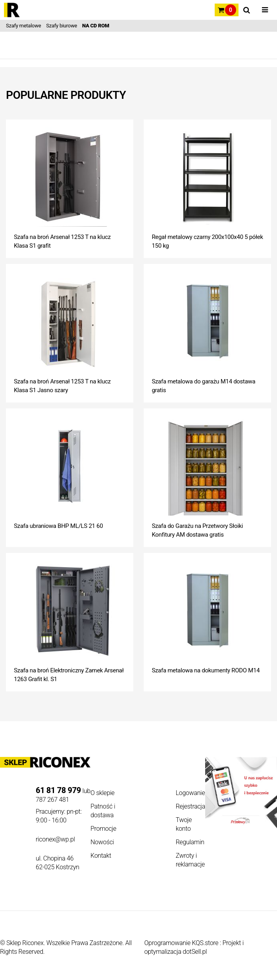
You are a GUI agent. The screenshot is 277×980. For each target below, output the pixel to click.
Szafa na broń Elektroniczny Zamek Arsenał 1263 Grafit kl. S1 (69, 675)
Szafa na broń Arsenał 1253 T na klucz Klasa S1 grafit (62, 241)
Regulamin (190, 842)
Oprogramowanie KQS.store (182, 943)
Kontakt (101, 856)
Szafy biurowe (62, 26)
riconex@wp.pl (55, 839)
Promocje (103, 829)
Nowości (102, 842)
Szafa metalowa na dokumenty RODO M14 (206, 670)
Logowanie (190, 793)
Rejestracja (190, 806)
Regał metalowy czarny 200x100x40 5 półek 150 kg (207, 241)
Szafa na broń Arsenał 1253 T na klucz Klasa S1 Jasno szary (62, 386)
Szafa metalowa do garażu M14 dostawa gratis (203, 386)
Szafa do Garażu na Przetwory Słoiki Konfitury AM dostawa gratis (197, 530)
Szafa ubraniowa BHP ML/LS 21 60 (58, 526)
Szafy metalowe (23, 26)
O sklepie (102, 793)
